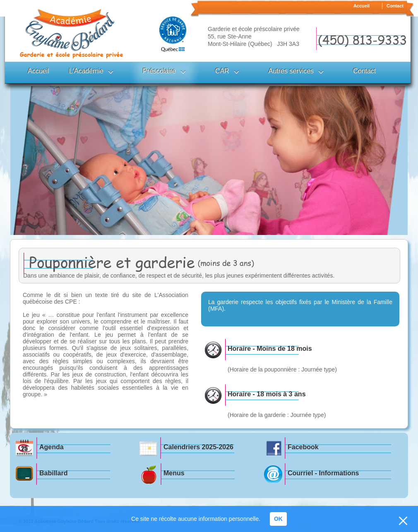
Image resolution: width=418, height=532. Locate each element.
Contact (395, 6)
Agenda (52, 447)
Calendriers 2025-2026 (198, 447)
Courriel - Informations (323, 473)
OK (278, 519)
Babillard (53, 473)
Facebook (303, 447)
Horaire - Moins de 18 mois (270, 349)
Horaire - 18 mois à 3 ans (267, 394)
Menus (174, 473)
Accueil (362, 6)
